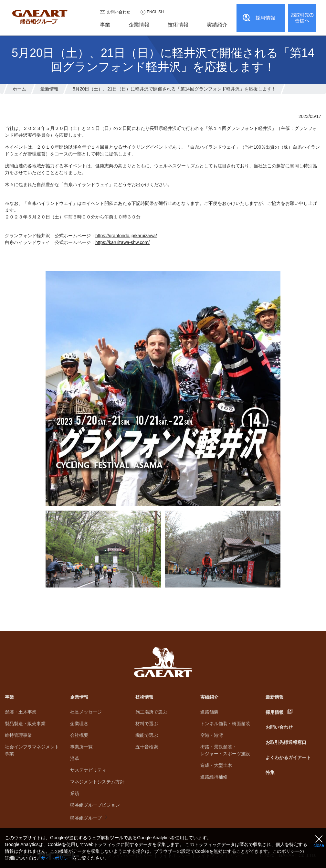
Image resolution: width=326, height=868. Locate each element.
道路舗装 (209, 712)
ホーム (19, 89)
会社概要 (79, 735)
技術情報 (144, 697)
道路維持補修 (214, 777)
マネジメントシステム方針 (97, 782)
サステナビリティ (88, 770)
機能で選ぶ (147, 735)
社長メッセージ (86, 712)
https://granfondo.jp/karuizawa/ (126, 236)
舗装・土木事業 (21, 712)
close (319, 845)
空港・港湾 (212, 735)
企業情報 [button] (139, 25)
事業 (9, 697)
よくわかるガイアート (288, 757)
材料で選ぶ (147, 724)
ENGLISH (155, 12)
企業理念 (79, 724)
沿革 (75, 758)
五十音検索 (147, 747)
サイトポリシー (57, 858)
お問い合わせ (119, 12)
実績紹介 (209, 697)
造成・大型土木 (216, 765)
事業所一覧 (81, 747)
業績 (75, 793)
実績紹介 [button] (217, 25)
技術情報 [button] (178, 25)
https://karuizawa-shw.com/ (122, 242)
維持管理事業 (18, 735)
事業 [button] (105, 25)
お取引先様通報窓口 (286, 742)
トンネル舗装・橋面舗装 (225, 724)
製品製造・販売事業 (25, 724)
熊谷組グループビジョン (95, 805)
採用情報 (275, 712)
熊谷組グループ (86, 818)
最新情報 (49, 89)
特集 (270, 772)
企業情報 (79, 697)
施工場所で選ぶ (151, 712)
